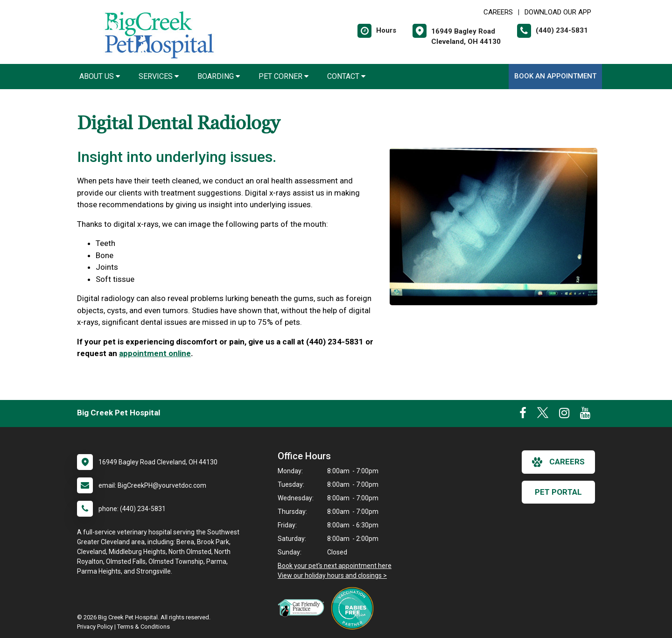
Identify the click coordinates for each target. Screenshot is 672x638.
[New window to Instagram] (564, 415)
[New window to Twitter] (543, 415)
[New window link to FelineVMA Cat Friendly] (303, 608)
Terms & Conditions (143, 627)
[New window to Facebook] (523, 415)
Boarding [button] (219, 76)
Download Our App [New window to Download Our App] (558, 12)
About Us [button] (100, 76)
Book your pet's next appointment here (335, 566)
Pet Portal (558, 492)
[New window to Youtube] (585, 415)
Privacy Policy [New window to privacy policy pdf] (95, 627)
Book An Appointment (555, 76)
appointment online (155, 353)
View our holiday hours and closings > (332, 575)
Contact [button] (346, 76)
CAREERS (498, 12)
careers (558, 462)
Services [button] (159, 76)
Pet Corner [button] (283, 76)
